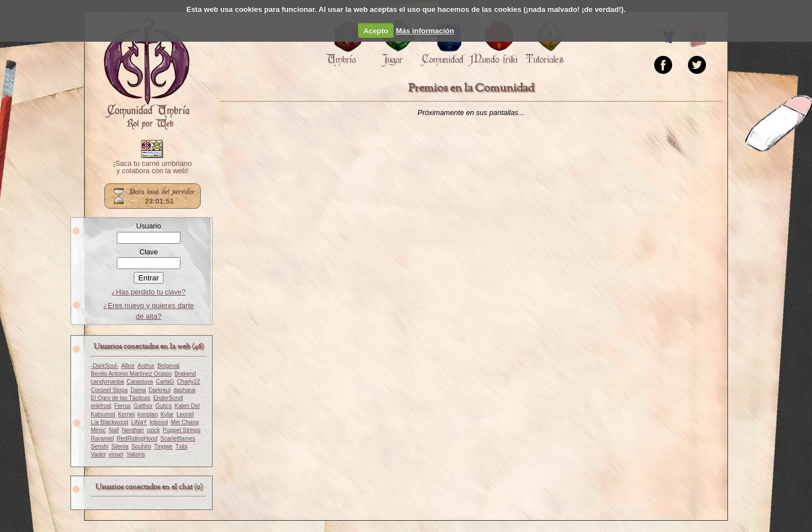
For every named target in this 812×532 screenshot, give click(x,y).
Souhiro (141, 447)
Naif (114, 430)
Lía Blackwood (110, 422)
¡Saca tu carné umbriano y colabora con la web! (152, 168)
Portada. (147, 74)
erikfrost (101, 406)
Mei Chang (185, 422)
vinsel (116, 454)
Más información (425, 31)
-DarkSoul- (105, 366)
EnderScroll (168, 398)
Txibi (182, 447)
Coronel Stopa (109, 390)
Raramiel (102, 439)
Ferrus (122, 406)
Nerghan (133, 430)
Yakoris (136, 454)
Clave (149, 252)
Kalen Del (187, 406)
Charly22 (189, 382)
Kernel (126, 414)
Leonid (185, 414)
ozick (153, 430)
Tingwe (163, 447)
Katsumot (103, 414)
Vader (98, 454)
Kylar (167, 414)
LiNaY (139, 422)
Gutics (164, 406)
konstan (148, 414)
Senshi (100, 447)
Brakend (185, 374)
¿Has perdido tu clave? (149, 292)
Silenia (120, 447)
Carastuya (140, 382)
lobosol (158, 422)
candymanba (107, 382)
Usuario (148, 226)
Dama (138, 390)
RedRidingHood (137, 439)
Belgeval (168, 366)
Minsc (98, 430)
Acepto (376, 31)
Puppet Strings (182, 430)
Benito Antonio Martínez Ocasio (131, 374)
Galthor (143, 406)
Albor (128, 366)
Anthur (146, 366)
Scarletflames (178, 439)
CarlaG (165, 382)
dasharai (184, 390)
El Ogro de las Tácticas (121, 398)
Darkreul (160, 390)
